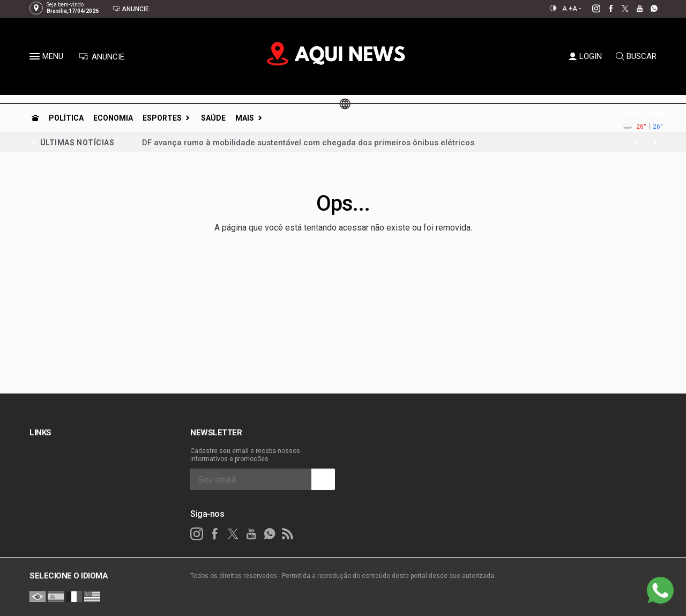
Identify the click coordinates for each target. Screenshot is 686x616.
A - (577, 9)
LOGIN (585, 56)
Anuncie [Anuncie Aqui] (131, 9)
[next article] (636, 143)
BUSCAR (636, 56)
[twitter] (619, 9)
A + (567, 9)
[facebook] (605, 9)
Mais (245, 118)
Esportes (162, 118)
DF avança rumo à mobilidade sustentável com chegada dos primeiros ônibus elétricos (308, 143)
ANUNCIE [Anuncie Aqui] (102, 57)
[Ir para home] (35, 118)
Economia (113, 118)
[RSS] (288, 534)
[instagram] (590, 9)
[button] (36, 58)
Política (66, 118)
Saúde (213, 118)
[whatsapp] (648, 9)
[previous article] (655, 143)
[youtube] (634, 9)
